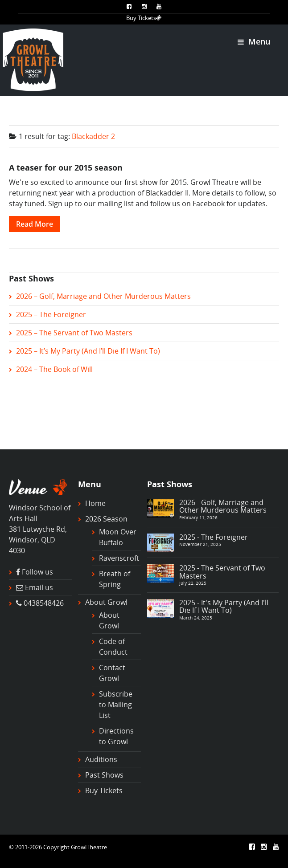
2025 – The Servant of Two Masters (74, 333)
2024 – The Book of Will (54, 369)
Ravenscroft (119, 558)
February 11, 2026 (198, 518)
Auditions (101, 759)
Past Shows (104, 775)
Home (95, 503)
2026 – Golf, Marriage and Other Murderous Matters (103, 296)
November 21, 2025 (200, 544)
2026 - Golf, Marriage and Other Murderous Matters (223, 506)
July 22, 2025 (193, 583)
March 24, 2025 (196, 618)
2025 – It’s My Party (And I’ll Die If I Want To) (88, 351)
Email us (39, 587)
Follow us (37, 572)
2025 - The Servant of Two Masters (222, 572)
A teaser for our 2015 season (66, 167)
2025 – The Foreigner (51, 314)
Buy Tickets (144, 18)
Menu (254, 41)
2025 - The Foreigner (214, 537)
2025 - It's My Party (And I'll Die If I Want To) (224, 607)
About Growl (106, 602)
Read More (35, 224)
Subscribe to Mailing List (116, 705)
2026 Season (106, 519)
